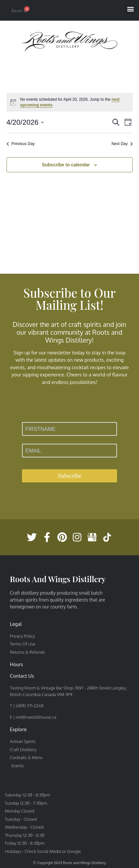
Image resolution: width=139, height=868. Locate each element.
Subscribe (70, 476)
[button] (130, 9)
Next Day (122, 144)
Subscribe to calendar (66, 165)
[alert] (70, 102)
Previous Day (21, 144)
